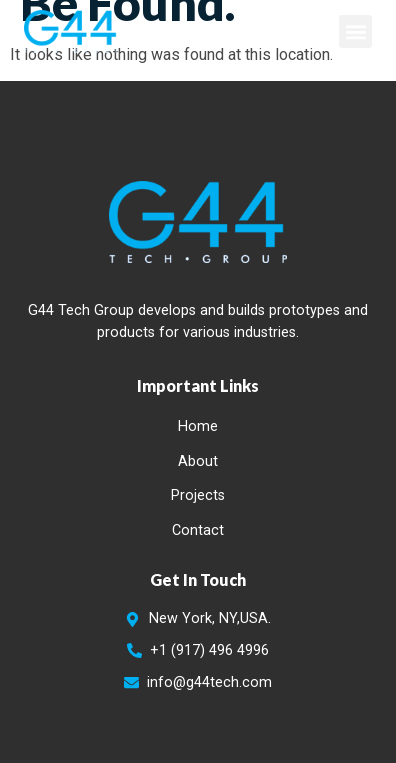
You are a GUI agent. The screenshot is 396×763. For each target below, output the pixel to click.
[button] (355, 31)
